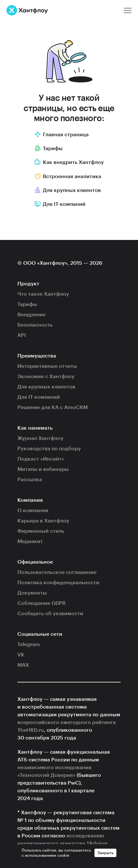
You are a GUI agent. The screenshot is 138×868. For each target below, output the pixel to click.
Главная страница (62, 135)
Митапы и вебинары (43, 469)
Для (60, 204)
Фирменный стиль (41, 531)
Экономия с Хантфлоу (46, 377)
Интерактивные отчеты (47, 366)
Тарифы (49, 148)
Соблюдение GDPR (42, 603)
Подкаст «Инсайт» (41, 459)
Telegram (29, 644)
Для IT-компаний (39, 397)
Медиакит (30, 541)
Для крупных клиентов (68, 190)
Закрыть (105, 853)
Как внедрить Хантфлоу (69, 162)
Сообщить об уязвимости (50, 614)
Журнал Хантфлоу (40, 438)
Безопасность (35, 325)
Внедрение (31, 315)
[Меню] (128, 10)
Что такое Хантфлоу (43, 294)
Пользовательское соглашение (57, 572)
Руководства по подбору (49, 449)
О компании (33, 510)
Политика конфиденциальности (58, 583)
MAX (23, 665)
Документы (32, 593)
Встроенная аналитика (68, 176)
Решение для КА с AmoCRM (53, 407)
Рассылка (30, 480)
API (22, 335)
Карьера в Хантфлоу (43, 521)
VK (21, 655)
